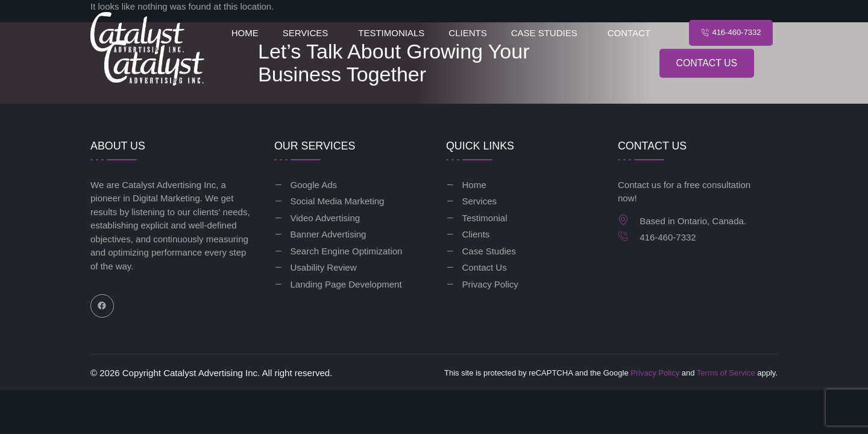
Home (245, 33)
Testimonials (391, 33)
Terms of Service (726, 373)
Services (306, 33)
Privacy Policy (655, 373)
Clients (467, 33)
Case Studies (544, 33)
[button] (309, 33)
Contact (629, 33)
